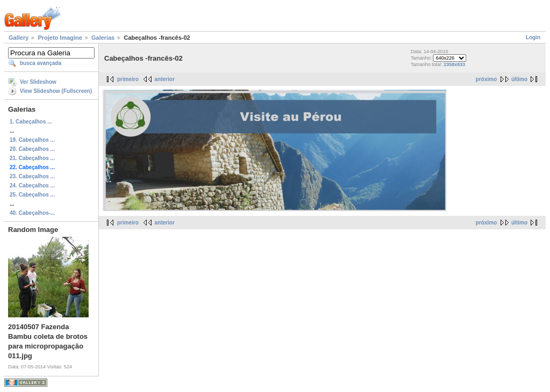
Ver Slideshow (38, 82)
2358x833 (454, 64)
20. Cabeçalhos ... (32, 149)
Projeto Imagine (60, 38)
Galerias (103, 38)
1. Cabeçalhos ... (31, 122)
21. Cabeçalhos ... (32, 158)
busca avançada (41, 63)
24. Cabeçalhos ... (32, 186)
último (519, 79)
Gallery (19, 38)
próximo (486, 79)
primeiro (128, 79)
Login (533, 37)
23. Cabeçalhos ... (32, 176)
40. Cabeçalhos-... (32, 213)
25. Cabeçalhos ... (32, 195)
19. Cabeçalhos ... (32, 140)
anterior (165, 79)
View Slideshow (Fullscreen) (56, 91)
